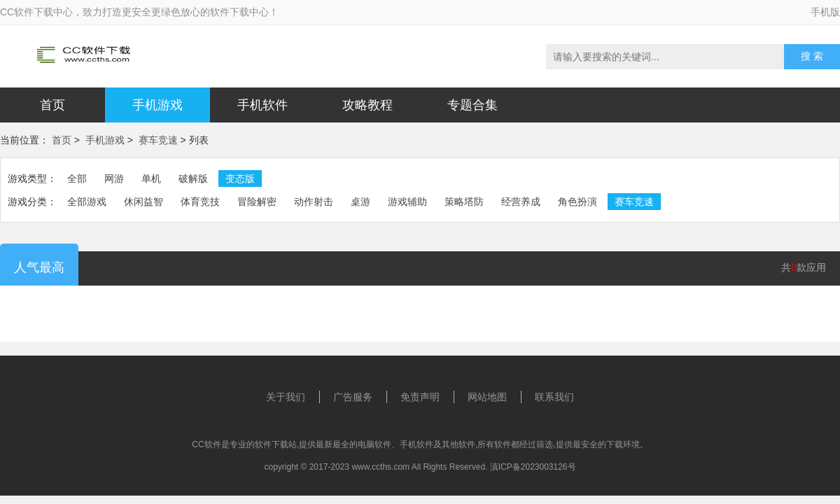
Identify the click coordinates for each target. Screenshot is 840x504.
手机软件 (262, 105)
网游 (114, 178)
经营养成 (521, 202)
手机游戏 (157, 105)
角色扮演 (577, 202)
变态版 (240, 178)
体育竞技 (200, 202)
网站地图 (487, 397)
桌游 (360, 202)
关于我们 (286, 397)
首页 (52, 105)
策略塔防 (464, 202)
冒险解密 (257, 202)
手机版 (825, 12)
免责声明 (420, 397)
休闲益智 (143, 202)
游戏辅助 (407, 202)
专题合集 (472, 105)
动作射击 (314, 202)
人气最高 (39, 267)
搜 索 (812, 56)
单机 (151, 178)
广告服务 (353, 397)
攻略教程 (367, 105)
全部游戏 (87, 202)
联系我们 (554, 397)
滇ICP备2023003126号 (533, 467)
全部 (77, 178)
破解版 (193, 178)
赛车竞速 (158, 140)
